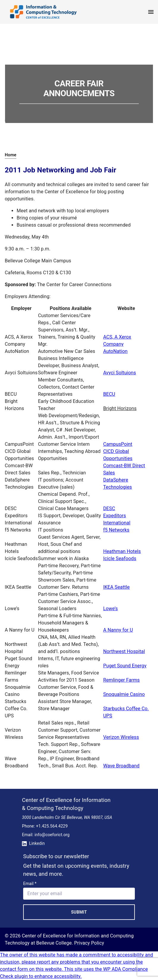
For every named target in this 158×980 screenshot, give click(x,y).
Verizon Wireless (121, 737)
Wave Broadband (121, 766)
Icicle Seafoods (120, 558)
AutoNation (115, 351)
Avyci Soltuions (119, 373)
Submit (79, 912)
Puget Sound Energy (125, 666)
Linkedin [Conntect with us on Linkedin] (33, 843)
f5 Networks (116, 530)
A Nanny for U (118, 630)
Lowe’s (110, 609)
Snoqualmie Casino (124, 694)
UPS (108, 716)
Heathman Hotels (122, 551)
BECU (109, 394)
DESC (109, 508)
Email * (30, 884)
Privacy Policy (89, 943)
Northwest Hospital (124, 651)
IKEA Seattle (116, 587)
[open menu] (151, 12)
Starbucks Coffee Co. (126, 709)
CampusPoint (118, 444)
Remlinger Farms (121, 680)
